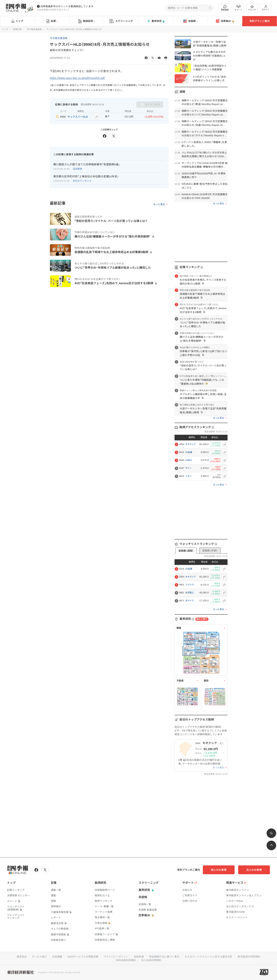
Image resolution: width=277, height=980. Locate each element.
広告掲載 (57, 957)
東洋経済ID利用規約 (249, 957)
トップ (17, 21)
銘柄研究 (87, 21)
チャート (238, 8)
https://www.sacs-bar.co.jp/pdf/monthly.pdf (77, 78)
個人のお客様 (219, 870)
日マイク (189, 601)
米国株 (190, 21)
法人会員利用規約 (151, 960)
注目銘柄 (77, 169)
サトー (188, 468)
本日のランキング (82, 181)
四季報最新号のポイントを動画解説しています (67, 6)
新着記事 (17, 29)
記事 (52, 21)
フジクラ (189, 585)
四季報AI (225, 21)
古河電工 (189, 593)
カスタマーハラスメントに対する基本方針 (209, 957)
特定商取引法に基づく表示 (164, 957)
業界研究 (156, 21)
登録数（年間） (210, 551)
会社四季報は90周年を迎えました (53, 10)
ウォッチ (252, 8)
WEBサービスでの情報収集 (83, 957)
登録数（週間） (186, 551)
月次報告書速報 (34, 29)
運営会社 (22, 957)
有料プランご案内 (260, 21)
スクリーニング (121, 21)
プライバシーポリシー (116, 957)
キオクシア (191, 444)
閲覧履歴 (225, 8)
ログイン (266, 8)
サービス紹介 (39, 957)
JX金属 (189, 452)
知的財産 (139, 957)
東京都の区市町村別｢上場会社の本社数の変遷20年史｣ (86, 176)
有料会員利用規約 (126, 960)
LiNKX (188, 460)
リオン (188, 476)
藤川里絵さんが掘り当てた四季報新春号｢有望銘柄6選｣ (87, 164)
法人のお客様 (254, 870)
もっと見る (159, 204)
